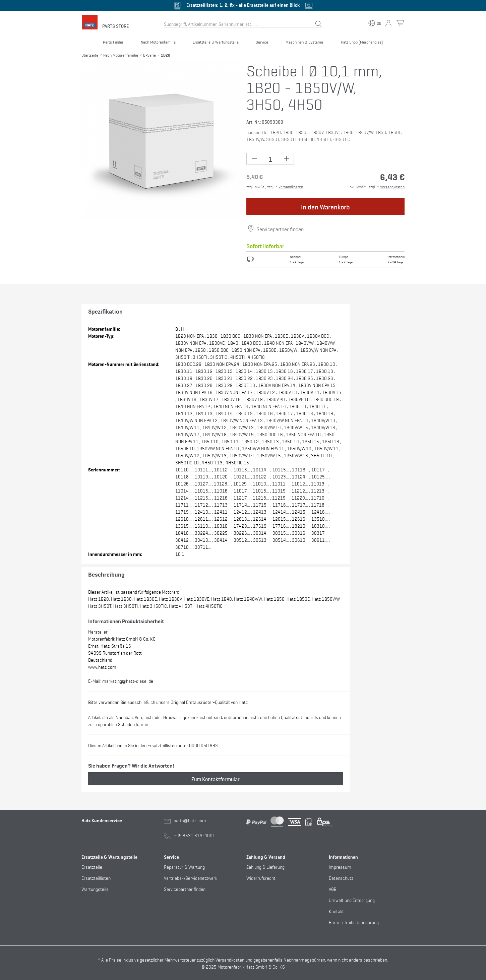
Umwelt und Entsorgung (352, 900)
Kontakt (336, 911)
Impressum (340, 867)
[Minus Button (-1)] (254, 159)
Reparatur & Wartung (184, 867)
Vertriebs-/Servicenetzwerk (191, 878)
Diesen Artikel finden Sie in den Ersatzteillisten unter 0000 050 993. (154, 745)
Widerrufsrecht (261, 878)
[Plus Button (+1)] (286, 159)
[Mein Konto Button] (388, 23)
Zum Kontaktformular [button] (216, 779)
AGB (333, 889)
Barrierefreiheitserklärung (354, 922)
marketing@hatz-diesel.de (128, 681)
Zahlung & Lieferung (265, 867)
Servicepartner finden (280, 229)
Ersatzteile (92, 867)
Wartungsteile (95, 889)
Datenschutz (341, 878)
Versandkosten (291, 187)
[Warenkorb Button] (400, 23)
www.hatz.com (102, 667)
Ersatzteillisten (96, 878)
